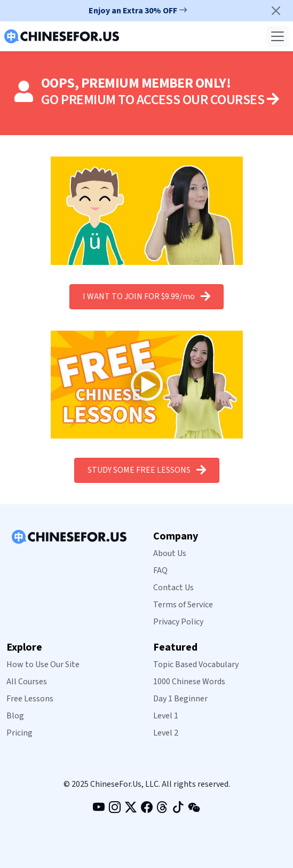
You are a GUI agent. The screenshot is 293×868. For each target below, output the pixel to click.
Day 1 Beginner (180, 699)
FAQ (160, 570)
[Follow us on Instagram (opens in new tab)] (115, 809)
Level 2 (166, 733)
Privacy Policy (178, 622)
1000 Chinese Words (189, 682)
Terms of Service (183, 605)
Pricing (19, 733)
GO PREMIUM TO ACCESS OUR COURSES (160, 100)
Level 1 (166, 716)
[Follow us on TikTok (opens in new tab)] (178, 809)
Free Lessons (30, 699)
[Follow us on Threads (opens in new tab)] (162, 809)
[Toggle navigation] (278, 36)
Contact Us (173, 588)
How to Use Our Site (43, 664)
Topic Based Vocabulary (196, 664)
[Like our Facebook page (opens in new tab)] (147, 809)
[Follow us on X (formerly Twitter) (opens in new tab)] (131, 809)
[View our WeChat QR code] (194, 808)
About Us (170, 553)
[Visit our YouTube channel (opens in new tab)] (99, 809)
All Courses (27, 682)
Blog (15, 716)
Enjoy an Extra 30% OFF (138, 11)
